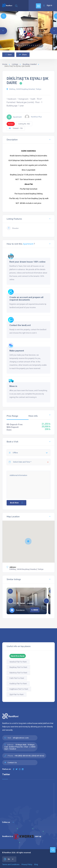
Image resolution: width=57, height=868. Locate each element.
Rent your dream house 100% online (27, 262)
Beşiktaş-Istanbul (30, 64)
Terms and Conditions (11, 865)
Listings (15, 64)
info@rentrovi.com (21, 738)
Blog (36, 865)
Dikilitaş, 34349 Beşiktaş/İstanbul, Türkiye (24, 89)
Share (23, 55)
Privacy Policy (27, 865)
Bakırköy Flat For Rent (18, 673)
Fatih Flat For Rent (17, 678)
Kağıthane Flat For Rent (19, 689)
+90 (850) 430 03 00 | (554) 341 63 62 (29, 756)
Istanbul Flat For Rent (18, 662)
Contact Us (12, 763)
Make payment (17, 351)
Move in (13, 386)
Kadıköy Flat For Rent (18, 684)
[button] (18, 45)
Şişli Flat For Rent (17, 694)
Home (5, 64)
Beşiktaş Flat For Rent (18, 667)
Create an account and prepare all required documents (26, 299)
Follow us (8, 822)
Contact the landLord (20, 325)
